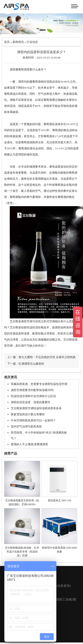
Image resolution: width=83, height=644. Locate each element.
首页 (7, 42)
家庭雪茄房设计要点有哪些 (28, 414)
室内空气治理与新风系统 (26, 426)
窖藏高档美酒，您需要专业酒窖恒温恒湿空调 (39, 384)
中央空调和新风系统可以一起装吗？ (33, 420)
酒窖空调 (27, 321)
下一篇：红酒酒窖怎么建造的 (26, 364)
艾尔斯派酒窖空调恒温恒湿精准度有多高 (36, 408)
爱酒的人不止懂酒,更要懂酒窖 (29, 444)
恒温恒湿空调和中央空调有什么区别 (33, 396)
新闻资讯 (18, 42)
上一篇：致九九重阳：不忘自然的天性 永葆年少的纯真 (41, 357)
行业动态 (32, 42)
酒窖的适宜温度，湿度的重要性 (31, 402)
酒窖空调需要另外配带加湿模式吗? (33, 390)
